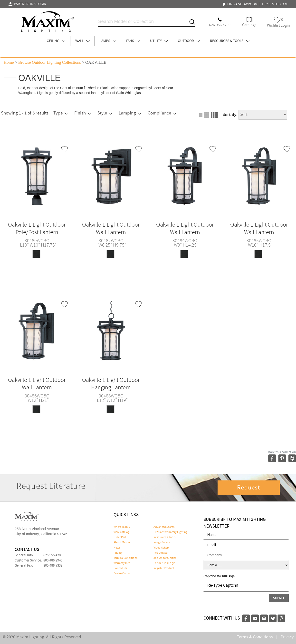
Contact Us (120, 568)
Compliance (162, 113)
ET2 (265, 4)
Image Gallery (162, 542)
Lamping (130, 113)
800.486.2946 (53, 561)
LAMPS (108, 41)
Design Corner (122, 573)
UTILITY (159, 41)
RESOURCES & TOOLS (230, 41)
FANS (133, 41)
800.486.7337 (53, 566)
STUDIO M (280, 4)
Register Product (164, 568)
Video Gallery (162, 548)
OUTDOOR (189, 41)
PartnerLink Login (164, 563)
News (117, 548)
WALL (82, 41)
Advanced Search (164, 527)
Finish (83, 113)
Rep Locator (161, 553)
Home (9, 62)
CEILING (56, 41)
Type (61, 113)
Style (105, 113)
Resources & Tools (164, 537)
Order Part (120, 537)
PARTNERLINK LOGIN (27, 4)
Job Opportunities (165, 558)
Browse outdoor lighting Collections (50, 62)
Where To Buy (122, 527)
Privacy (118, 553)
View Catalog (121, 532)
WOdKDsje (226, 576)
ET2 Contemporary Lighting (170, 532)
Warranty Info (122, 563)
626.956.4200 (53, 555)
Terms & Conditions (125, 558)
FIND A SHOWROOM (240, 4)
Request (248, 488)
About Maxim (122, 542)
